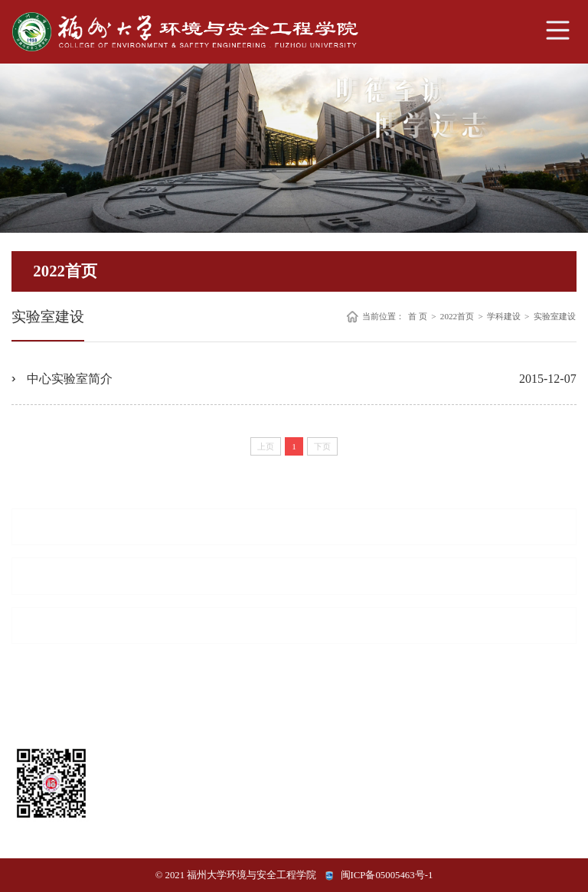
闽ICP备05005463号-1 (387, 875)
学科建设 (504, 317)
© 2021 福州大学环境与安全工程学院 (236, 875)
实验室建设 (555, 317)
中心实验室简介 (70, 379)
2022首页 (457, 317)
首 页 (418, 317)
